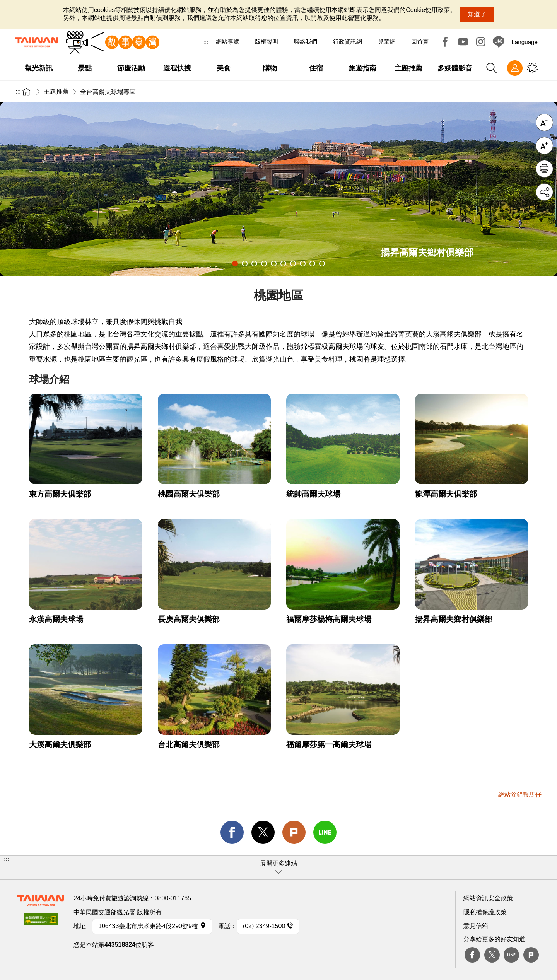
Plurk (294, 832)
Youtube (463, 42)
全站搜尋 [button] (492, 68)
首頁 (26, 91)
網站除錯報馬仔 (520, 795)
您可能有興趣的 (532, 68)
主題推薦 (56, 91)
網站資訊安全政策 (488, 898)
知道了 (477, 14)
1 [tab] (235, 264)
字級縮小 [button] (544, 122)
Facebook (445, 42)
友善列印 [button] (544, 169)
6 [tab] (283, 264)
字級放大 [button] (544, 146)
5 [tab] (274, 264)
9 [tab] (312, 264)
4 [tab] (264, 264)
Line (511, 955)
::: (206, 42)
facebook (232, 832)
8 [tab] (303, 264)
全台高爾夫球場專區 (108, 92)
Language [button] (525, 42)
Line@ (499, 42)
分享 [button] (544, 192)
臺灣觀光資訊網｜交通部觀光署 (37, 42)
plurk (531, 955)
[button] (278, 868)
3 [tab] (254, 264)
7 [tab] (293, 264)
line (325, 832)
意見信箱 (476, 926)
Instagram (481, 42)
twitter (263, 832)
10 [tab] (322, 264)
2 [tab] (245, 264)
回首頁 (420, 42)
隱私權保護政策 (485, 912)
